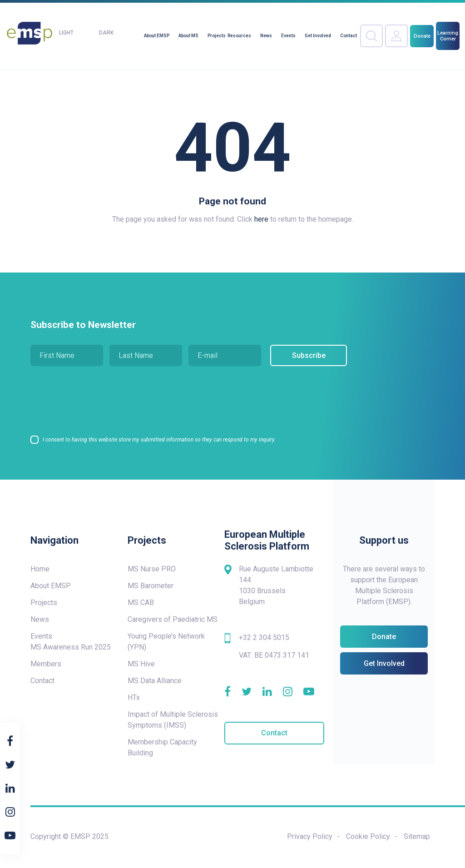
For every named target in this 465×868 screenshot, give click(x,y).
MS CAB (141, 603)
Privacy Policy (310, 836)
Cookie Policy (368, 836)
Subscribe (307, 355)
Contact (349, 36)
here (261, 219)
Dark (106, 33)
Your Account (396, 36)
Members (46, 664)
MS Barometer (151, 586)
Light (66, 33)
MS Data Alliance (155, 681)
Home (40, 569)
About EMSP (157, 36)
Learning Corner (448, 36)
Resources (239, 36)
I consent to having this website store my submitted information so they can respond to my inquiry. (159, 440)
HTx (134, 697)
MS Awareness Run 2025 (71, 647)
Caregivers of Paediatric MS (173, 619)
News (266, 36)
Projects (217, 36)
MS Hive (141, 664)
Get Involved (318, 36)
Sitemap (417, 836)
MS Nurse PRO (152, 569)
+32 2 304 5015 (264, 637)
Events (288, 36)
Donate (422, 36)
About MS (188, 36)
